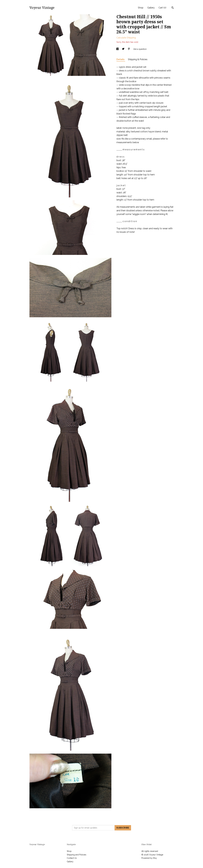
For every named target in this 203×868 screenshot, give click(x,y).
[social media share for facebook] (118, 49)
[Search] (173, 8)
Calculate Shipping (126, 38)
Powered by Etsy (149, 858)
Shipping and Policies (77, 855)
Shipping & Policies (138, 59)
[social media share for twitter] (124, 49)
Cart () (162, 8)
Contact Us (72, 858)
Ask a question (140, 49)
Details (121, 59)
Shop (141, 8)
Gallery (151, 8)
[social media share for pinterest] (129, 49)
